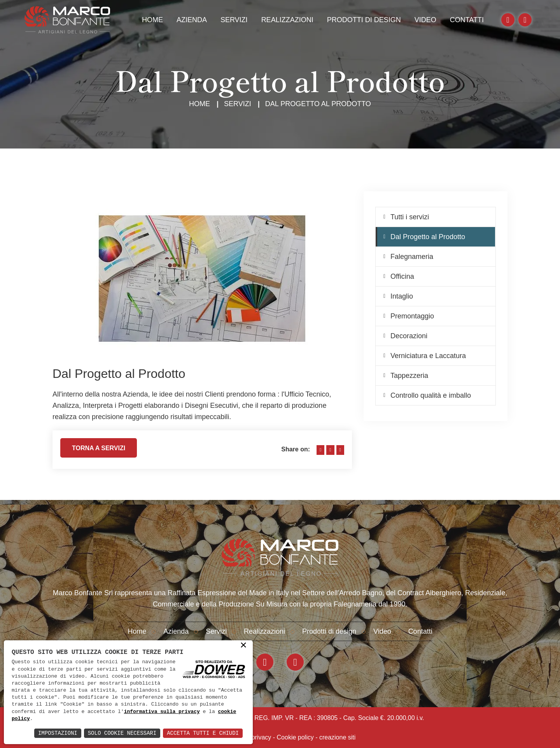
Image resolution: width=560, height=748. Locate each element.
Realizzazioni (287, 20)
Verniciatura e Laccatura (428, 356)
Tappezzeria (409, 376)
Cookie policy (295, 737)
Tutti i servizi (410, 217)
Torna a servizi (99, 451)
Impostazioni (58, 733)
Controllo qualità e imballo (431, 395)
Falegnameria (412, 257)
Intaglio (402, 296)
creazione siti (337, 737)
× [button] (243, 646)
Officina (402, 276)
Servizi (234, 20)
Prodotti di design (364, 20)
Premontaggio (412, 316)
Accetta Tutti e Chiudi (203, 733)
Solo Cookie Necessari (122, 733)
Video (425, 20)
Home (152, 20)
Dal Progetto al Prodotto (428, 237)
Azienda (192, 20)
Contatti (467, 20)
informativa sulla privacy (162, 712)
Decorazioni (409, 336)
